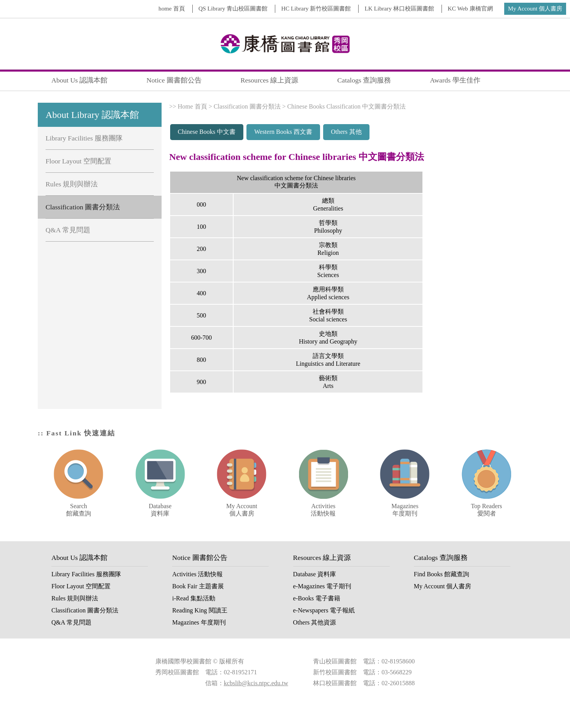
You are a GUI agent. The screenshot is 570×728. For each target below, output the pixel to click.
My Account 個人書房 (535, 8)
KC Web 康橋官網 (470, 8)
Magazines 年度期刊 (199, 622)
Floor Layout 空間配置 (78, 161)
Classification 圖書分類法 (83, 207)
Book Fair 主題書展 (198, 586)
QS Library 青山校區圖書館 (233, 8)
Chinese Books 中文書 (207, 132)
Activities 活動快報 (197, 574)
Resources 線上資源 (270, 80)
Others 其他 (346, 132)
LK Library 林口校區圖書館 (399, 8)
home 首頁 (172, 8)
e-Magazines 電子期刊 (322, 586)
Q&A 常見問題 (68, 230)
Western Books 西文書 (283, 132)
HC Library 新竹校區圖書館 (316, 8)
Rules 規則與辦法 (72, 184)
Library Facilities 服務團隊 (84, 138)
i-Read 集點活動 (194, 598)
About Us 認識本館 (79, 80)
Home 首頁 (193, 106)
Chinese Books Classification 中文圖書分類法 (347, 106)
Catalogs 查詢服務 (364, 80)
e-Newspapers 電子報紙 (324, 610)
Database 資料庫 (315, 574)
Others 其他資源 (315, 622)
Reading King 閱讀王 (200, 610)
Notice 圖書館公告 (174, 80)
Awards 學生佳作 (455, 80)
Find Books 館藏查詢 (442, 574)
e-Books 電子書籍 (317, 598)
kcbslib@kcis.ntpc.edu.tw (256, 683)
